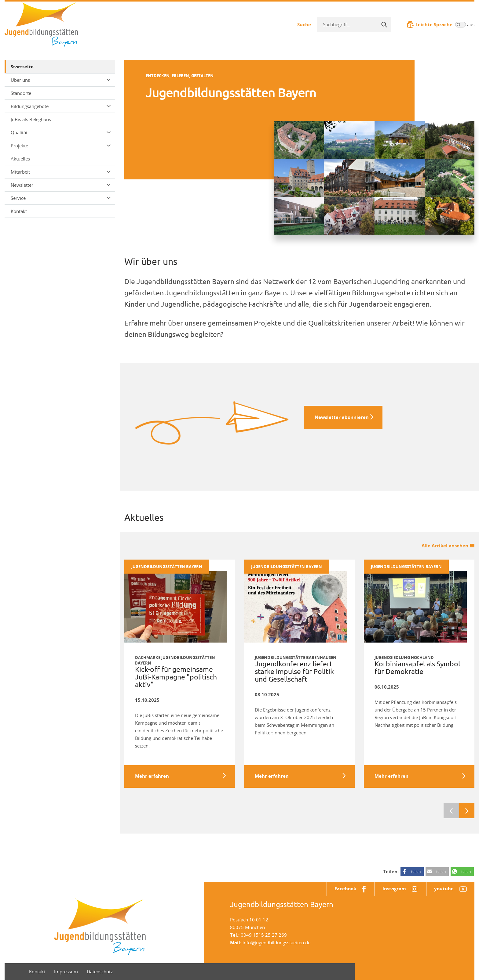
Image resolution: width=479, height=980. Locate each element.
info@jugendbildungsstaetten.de (276, 942)
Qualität (61, 132)
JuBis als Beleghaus (31, 119)
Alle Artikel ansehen (445, 546)
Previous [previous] (451, 811)
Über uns (61, 80)
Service (61, 198)
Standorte (21, 93)
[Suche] (384, 24)
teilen (416, 871)
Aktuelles (20, 159)
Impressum (66, 971)
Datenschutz (100, 971)
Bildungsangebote (61, 106)
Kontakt (19, 211)
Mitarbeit (61, 172)
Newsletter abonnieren (342, 417)
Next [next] (467, 811)
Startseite (22, 67)
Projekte (61, 146)
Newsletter (61, 185)
